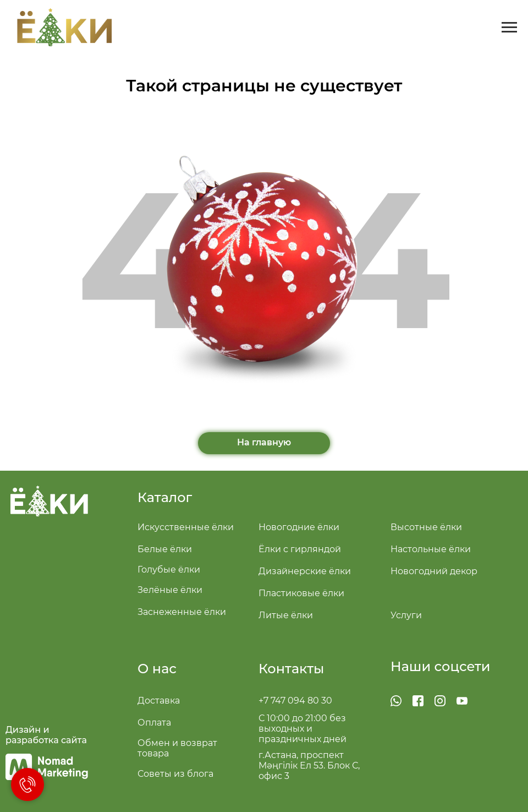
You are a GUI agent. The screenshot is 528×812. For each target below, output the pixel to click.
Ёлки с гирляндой (300, 549)
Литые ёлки (286, 615)
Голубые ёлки (169, 570)
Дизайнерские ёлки (305, 571)
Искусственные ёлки (186, 527)
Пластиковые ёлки (301, 593)
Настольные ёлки (431, 549)
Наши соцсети (441, 666)
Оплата (154, 723)
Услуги (406, 615)
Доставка (159, 701)
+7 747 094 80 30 (295, 701)
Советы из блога (175, 774)
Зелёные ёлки (170, 590)
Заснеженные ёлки (182, 612)
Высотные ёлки (426, 527)
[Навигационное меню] (509, 28)
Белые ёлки (165, 549)
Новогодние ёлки (299, 527)
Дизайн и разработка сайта (46, 735)
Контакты (291, 669)
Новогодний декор (434, 571)
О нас (157, 669)
